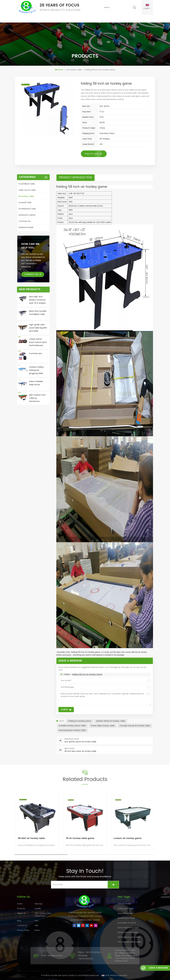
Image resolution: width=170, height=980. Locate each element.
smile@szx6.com (55, 956)
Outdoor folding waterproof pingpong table (36, 370)
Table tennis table (27, 190)
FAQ (78, 19)
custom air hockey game (127, 838)
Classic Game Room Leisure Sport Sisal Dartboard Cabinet (38, 342)
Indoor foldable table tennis (36, 383)
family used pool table (128, 932)
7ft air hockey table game (80, 838)
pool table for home (127, 923)
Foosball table (25, 203)
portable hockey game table (72, 726)
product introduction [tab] (76, 178)
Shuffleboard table (27, 209)
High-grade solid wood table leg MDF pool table (38, 328)
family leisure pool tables (129, 937)
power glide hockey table (103, 726)
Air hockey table (74, 70)
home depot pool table (128, 928)
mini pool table (124, 904)
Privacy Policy (23, 930)
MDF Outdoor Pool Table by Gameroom (37, 398)
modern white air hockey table (111, 721)
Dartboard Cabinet (27, 215)
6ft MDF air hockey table (31, 838)
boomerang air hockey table (72, 730)
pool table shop (125, 913)
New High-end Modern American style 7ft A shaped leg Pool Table (37, 300)
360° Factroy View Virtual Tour (43, 915)
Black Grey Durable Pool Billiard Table (38, 313)
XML (36, 926)
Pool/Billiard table (27, 184)
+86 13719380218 (93, 952)
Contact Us (111, 19)
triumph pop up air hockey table (135, 726)
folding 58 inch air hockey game (87, 674)
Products (36, 19)
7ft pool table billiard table (129, 942)
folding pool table (126, 909)
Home (21, 19)
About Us (92, 19)
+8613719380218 (85, 959)
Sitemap (38, 904)
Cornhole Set (24, 221)
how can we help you (30, 246)
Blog (19, 921)
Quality (53, 19)
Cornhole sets (35, 354)
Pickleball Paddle (26, 227)
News (67, 19)
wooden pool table (126, 918)
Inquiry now (92, 154)
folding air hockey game (80, 721)
